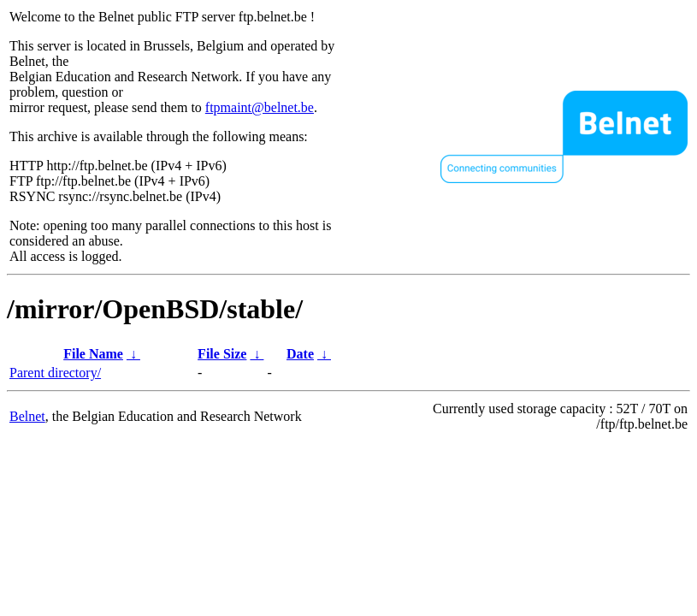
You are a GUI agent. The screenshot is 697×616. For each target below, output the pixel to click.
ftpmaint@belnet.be (260, 107)
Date (300, 354)
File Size (222, 354)
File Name (93, 354)
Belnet (27, 416)
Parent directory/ (55, 373)
